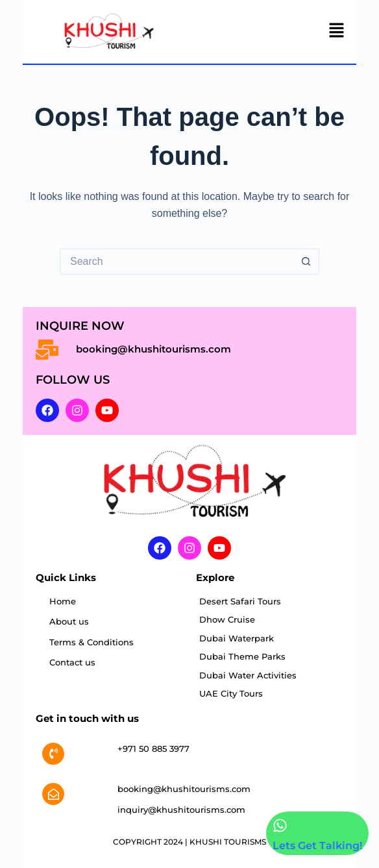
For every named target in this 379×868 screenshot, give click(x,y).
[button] (337, 32)
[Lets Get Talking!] (280, 825)
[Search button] (306, 262)
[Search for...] (177, 262)
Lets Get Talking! (317, 846)
